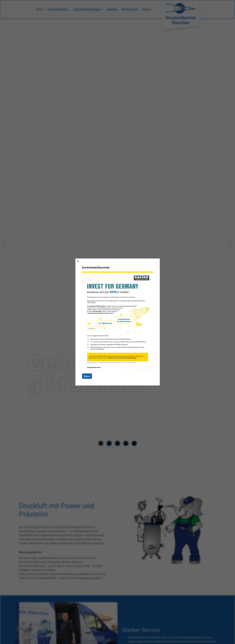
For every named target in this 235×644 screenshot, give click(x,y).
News (87, 376)
